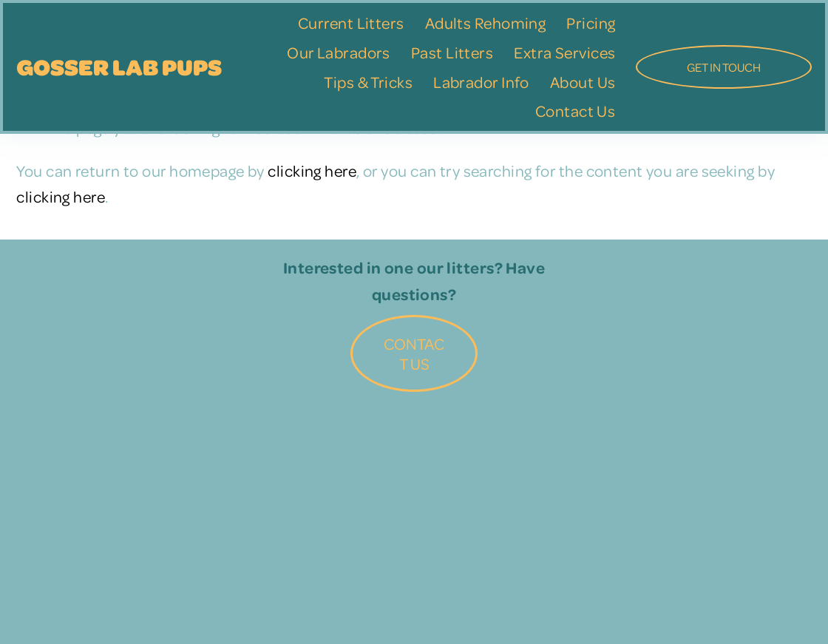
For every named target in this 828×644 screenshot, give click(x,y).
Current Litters (351, 23)
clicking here (312, 170)
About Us (583, 82)
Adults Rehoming (486, 23)
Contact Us (575, 111)
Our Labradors (339, 52)
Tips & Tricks (368, 82)
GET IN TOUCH (724, 67)
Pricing (591, 23)
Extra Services (564, 52)
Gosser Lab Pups (119, 67)
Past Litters (452, 52)
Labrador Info (481, 82)
